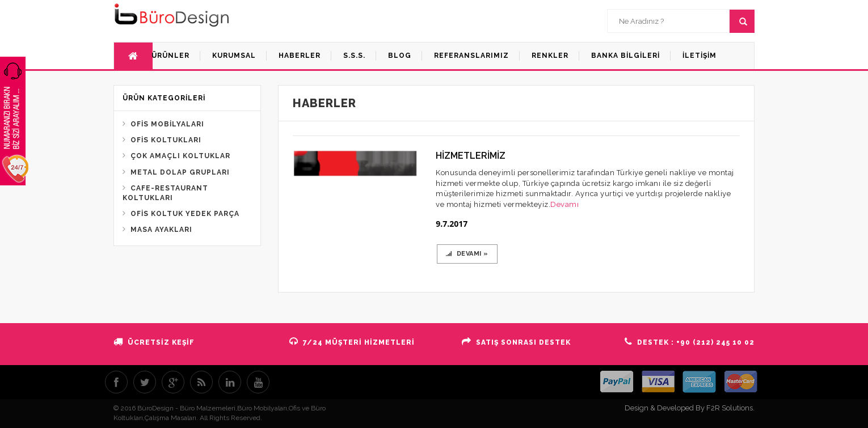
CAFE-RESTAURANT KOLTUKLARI (165, 193)
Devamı (564, 204)
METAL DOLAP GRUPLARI (180, 172)
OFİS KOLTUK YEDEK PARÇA (185, 214)
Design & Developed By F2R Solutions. (690, 408)
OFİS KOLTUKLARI (166, 140)
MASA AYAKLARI (161, 230)
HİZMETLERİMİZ (471, 156)
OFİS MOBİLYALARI (167, 124)
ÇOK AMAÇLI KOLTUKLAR (180, 156)
